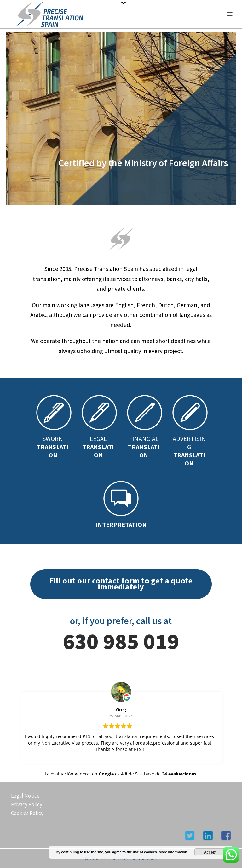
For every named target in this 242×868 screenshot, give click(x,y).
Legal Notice (25, 796)
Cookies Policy (27, 813)
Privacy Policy (27, 804)
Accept (210, 852)
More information (173, 852)
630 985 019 (121, 641)
